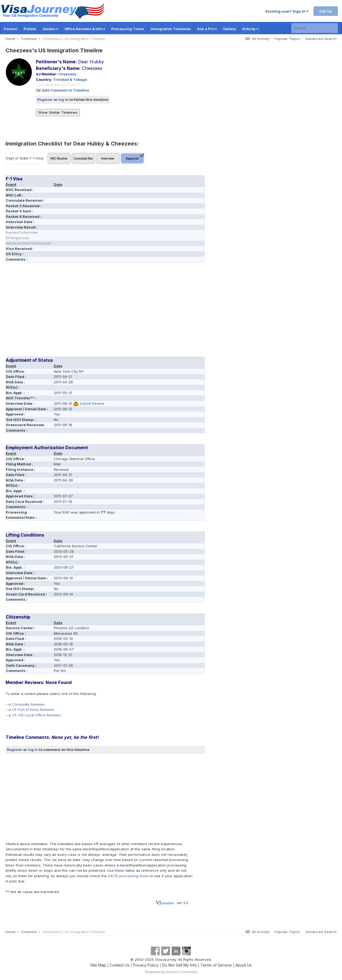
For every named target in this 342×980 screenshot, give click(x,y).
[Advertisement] (105, 311)
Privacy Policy (146, 965)
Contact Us (120, 965)
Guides (50, 29)
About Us (244, 965)
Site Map (98, 965)
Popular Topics (287, 39)
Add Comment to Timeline (66, 90)
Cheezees (67, 74)
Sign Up (326, 11)
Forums (11, 29)
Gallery (229, 29)
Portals (30, 29)
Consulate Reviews (29, 704)
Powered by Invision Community (171, 972)
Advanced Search (321, 39)
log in (63, 99)
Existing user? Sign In (287, 11)
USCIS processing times (128, 876)
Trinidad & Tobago (70, 79)
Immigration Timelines (171, 29)
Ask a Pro (207, 29)
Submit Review (92, 403)
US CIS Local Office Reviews (36, 715)
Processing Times (128, 29)
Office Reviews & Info (85, 29)
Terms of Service (216, 965)
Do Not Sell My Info (180, 965)
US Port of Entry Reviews (33, 710)
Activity (250, 29)
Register (45, 99)
